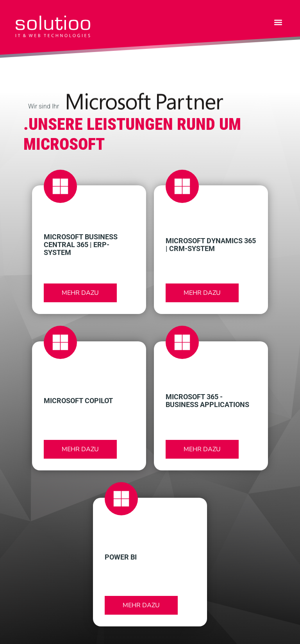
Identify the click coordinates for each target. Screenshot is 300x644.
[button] (278, 22)
